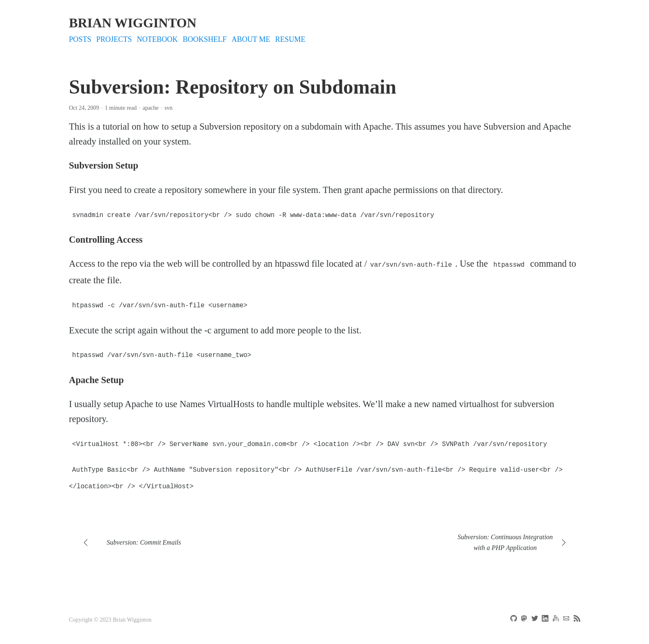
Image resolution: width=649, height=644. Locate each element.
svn (168, 108)
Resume (290, 39)
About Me (251, 39)
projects (114, 39)
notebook (157, 39)
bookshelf (205, 39)
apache (150, 108)
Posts (80, 39)
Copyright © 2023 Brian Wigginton (111, 614)
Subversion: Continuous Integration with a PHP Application (505, 537)
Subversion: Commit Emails (144, 537)
